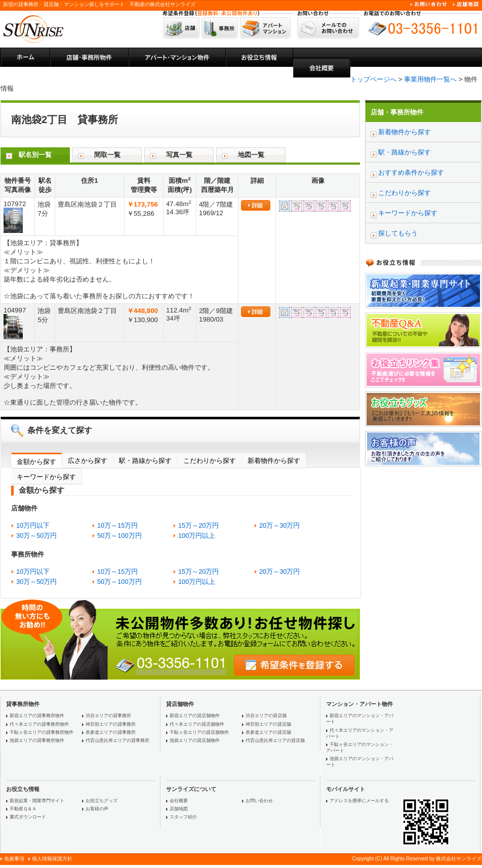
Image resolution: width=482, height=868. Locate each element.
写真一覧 (179, 155)
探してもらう (398, 233)
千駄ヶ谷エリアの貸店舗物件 (199, 732)
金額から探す (36, 462)
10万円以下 (33, 525)
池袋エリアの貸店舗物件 (195, 740)
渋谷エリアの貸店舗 (266, 716)
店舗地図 (179, 809)
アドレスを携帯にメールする (359, 801)
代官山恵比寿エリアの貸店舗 (275, 740)
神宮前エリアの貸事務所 (111, 724)
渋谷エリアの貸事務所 (108, 716)
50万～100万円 (119, 536)
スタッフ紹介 (183, 817)
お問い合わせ (259, 801)
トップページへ (373, 79)
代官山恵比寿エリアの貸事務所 (117, 740)
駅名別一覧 (35, 155)
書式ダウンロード (28, 817)
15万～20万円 (198, 525)
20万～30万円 (279, 525)
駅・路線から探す (145, 461)
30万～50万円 (36, 536)
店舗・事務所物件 (397, 112)
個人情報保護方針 (52, 859)
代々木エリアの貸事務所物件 (39, 724)
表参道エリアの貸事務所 (111, 732)
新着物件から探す (274, 461)
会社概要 (179, 801)
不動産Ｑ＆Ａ (23, 809)
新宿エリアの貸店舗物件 (195, 716)
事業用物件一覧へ (430, 79)
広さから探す (88, 461)
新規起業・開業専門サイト (37, 801)
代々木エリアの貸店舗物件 (197, 724)
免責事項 (14, 859)
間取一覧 (107, 155)
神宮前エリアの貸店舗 (268, 724)
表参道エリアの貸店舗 (268, 732)
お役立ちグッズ (102, 801)
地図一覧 (251, 155)
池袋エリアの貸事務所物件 (37, 740)
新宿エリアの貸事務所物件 (37, 716)
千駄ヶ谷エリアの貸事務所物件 (42, 732)
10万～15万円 (117, 525)
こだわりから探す (210, 461)
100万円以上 (197, 536)
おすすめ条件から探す (411, 172)
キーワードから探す (46, 477)
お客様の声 (97, 809)
